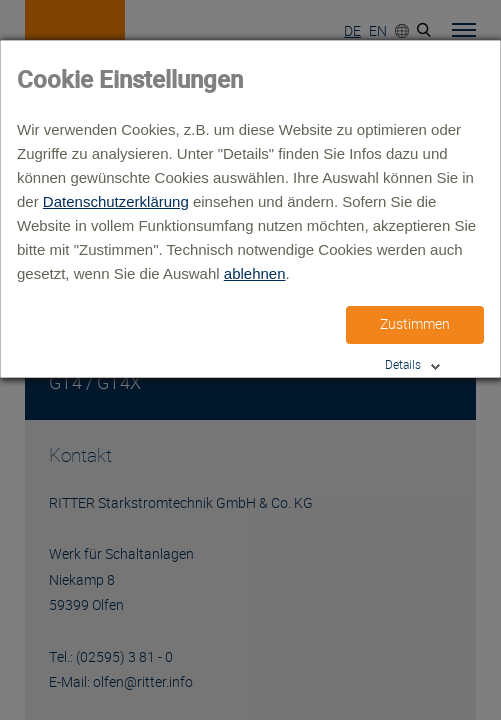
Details (403, 364)
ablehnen (255, 273)
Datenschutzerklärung (116, 201)
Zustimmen (415, 324)
